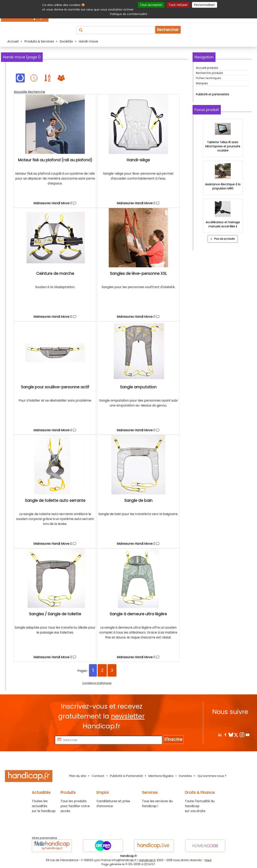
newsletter (128, 716)
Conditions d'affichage (97, 683)
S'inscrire (173, 739)
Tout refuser (178, 5)
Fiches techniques (208, 78)
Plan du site (78, 776)
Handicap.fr (147, 860)
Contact (98, 776)
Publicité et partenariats (213, 94)
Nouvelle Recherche (29, 92)
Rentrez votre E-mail (38, 740)
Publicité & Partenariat (126, 776)
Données (185, 776)
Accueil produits (207, 68)
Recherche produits (209, 73)
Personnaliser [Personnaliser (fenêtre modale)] (205, 5)
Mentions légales (161, 776)
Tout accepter (151, 5)
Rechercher (168, 30)
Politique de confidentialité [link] (129, 14)
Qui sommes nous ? (212, 776)
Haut (208, 860)
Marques (202, 83)
